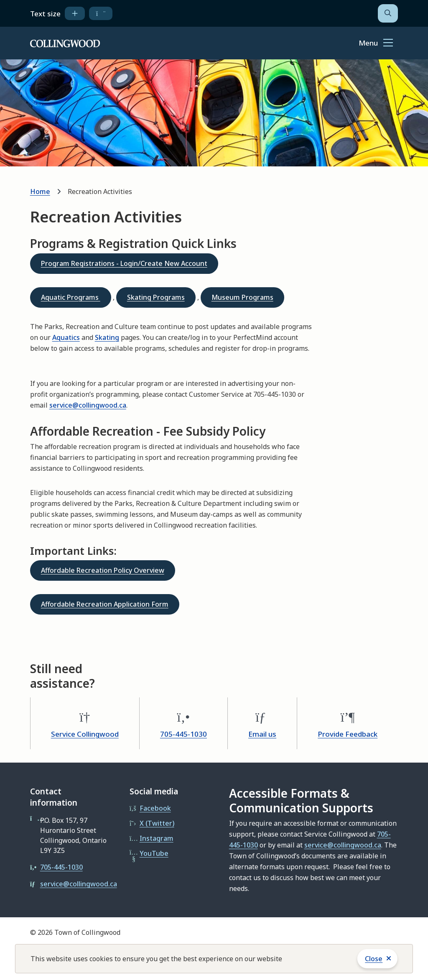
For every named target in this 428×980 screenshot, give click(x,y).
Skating (107, 337)
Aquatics (66, 337)
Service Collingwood (85, 734)
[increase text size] (75, 13)
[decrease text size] (101, 13)
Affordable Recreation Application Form (105, 604)
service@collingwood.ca (88, 405)
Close (374, 959)
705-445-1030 (183, 734)
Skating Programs (156, 297)
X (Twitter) (157, 823)
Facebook (155, 808)
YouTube (154, 853)
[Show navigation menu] (376, 43)
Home (40, 191)
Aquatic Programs (71, 297)
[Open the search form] (388, 13)
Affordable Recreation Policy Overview (103, 570)
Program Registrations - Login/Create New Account (124, 263)
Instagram (157, 838)
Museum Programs (242, 297)
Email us (262, 734)
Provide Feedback (348, 734)
